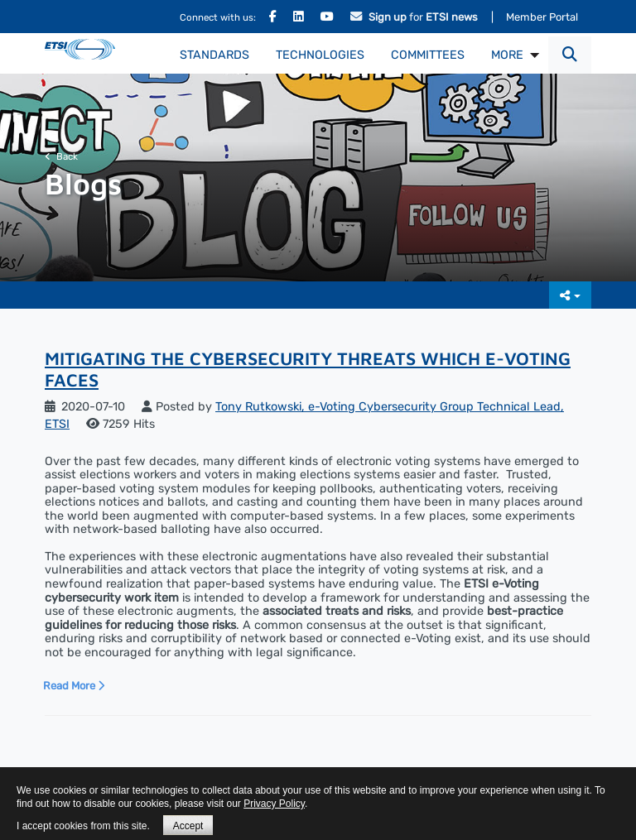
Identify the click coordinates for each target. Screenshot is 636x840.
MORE (507, 55)
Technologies (320, 55)
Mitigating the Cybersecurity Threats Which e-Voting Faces (308, 369)
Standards (214, 55)
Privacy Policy (274, 804)
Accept (188, 826)
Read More (74, 686)
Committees (428, 55)
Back (61, 156)
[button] (570, 55)
